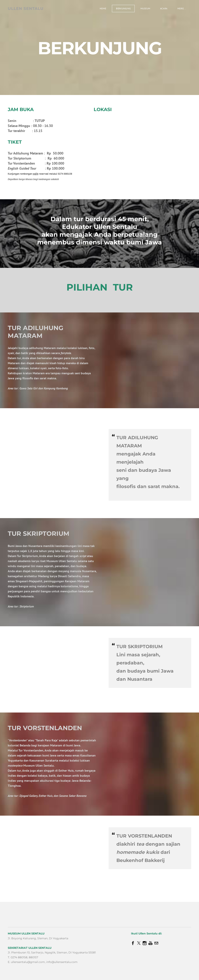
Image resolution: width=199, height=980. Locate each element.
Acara (164, 8)
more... (182, 8)
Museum (145, 8)
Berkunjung (123, 8)
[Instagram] (145, 943)
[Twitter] (139, 943)
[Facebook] (133, 943)
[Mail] (156, 943)
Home (103, 8)
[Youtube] (150, 943)
